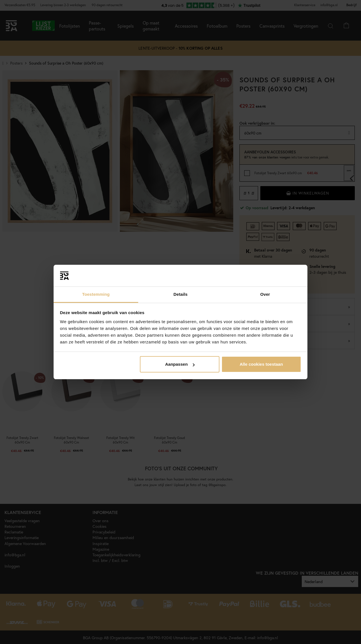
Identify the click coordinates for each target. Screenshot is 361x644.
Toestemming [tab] (96, 294)
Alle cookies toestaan (261, 364)
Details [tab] (180, 294)
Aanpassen (180, 364)
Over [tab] (265, 294)
